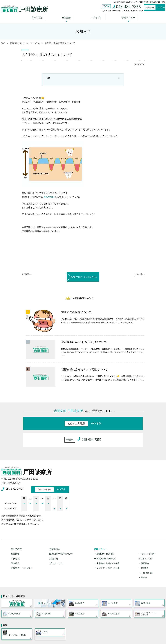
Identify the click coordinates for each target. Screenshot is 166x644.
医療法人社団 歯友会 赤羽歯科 (17, 586)
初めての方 (42, 17)
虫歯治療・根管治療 (105, 536)
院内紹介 (15, 546)
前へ (28, 275)
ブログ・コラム (57, 546)
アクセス (15, 541)
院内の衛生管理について (61, 536)
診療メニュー (123, 17)
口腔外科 (145, 550)
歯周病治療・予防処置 (106, 541)
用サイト (44, 586)
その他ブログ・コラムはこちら (83, 274)
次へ (138, 275)
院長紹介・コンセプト (22, 550)
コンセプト (95, 17)
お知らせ (54, 541)
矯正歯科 (145, 546)
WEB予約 (149, 8)
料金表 (144, 560)
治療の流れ (55, 531)
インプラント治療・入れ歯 (108, 550)
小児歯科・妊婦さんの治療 (108, 546)
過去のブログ (50, 196)
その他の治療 (147, 555)
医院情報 (68, 17)
